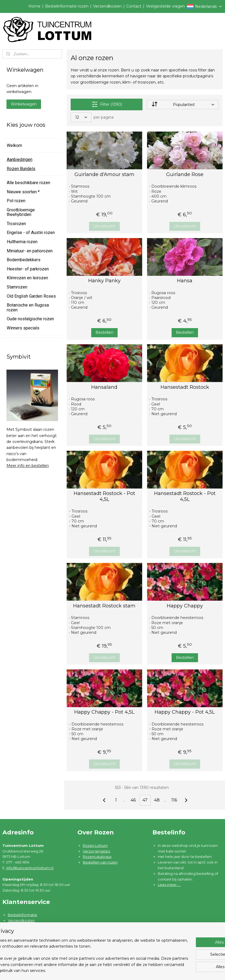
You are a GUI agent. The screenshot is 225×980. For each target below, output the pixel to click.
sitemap (135, 970)
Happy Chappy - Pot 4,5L (105, 712)
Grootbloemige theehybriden (21, 212)
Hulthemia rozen (22, 242)
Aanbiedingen (20, 159)
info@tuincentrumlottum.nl (30, 868)
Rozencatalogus (97, 857)
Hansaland (105, 387)
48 (157, 800)
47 (145, 800)
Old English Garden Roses (31, 296)
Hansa (185, 281)
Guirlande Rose (185, 175)
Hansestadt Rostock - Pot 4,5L (104, 496)
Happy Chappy (185, 606)
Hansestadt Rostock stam (105, 606)
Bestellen (104, 332)
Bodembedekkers (24, 260)
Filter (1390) (107, 104)
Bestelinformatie (23, 915)
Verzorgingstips (96, 851)
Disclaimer (17, 943)
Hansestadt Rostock (185, 387)
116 (174, 800)
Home (34, 6)
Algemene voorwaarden (29, 932)
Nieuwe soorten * (23, 192)
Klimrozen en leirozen (27, 278)
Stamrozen (17, 287)
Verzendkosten (107, 6)
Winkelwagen (24, 104)
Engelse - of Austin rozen (31, 233)
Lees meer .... (169, 885)
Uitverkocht (104, 226)
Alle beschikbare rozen (28, 183)
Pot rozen (16, 201)
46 (133, 800)
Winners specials (23, 328)
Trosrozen (16, 224)
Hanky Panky (104, 281)
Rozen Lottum (95, 845)
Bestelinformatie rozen (67, 6)
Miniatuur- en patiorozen (30, 251)
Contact (134, 6)
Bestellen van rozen (100, 862)
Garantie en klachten (26, 926)
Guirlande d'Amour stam (104, 175)
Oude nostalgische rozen (30, 319)
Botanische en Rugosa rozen (28, 307)
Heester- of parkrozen (28, 269)
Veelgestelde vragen (165, 6)
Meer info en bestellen (28, 466)
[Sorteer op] (183, 105)
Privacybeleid (20, 937)
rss (145, 970)
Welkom (14, 145)
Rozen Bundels (21, 169)
